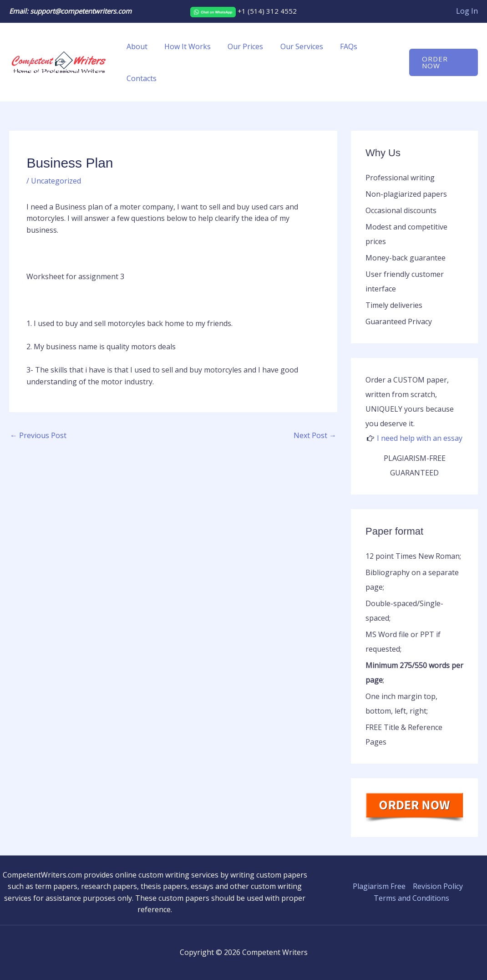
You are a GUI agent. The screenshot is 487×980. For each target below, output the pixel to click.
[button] (442, 62)
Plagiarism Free (379, 886)
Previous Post (38, 435)
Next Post (315, 435)
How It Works (184, 46)
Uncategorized (56, 181)
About (136, 46)
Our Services (293, 46)
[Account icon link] (467, 11)
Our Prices (239, 46)
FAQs (338, 46)
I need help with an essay (420, 438)
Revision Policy (438, 886)
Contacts (140, 78)
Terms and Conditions (411, 898)
